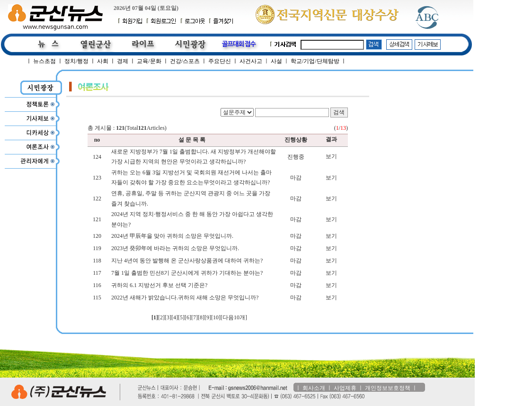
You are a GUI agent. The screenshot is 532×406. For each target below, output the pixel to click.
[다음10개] (234, 317)
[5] (181, 317)
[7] (195, 317)
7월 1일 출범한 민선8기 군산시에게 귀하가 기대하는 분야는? (187, 273)
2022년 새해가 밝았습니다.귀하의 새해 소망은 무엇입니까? (185, 298)
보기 (331, 156)
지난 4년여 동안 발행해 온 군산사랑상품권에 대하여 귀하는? (187, 261)
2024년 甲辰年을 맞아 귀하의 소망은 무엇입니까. (172, 236)
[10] (216, 317)
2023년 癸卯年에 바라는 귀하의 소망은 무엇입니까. (175, 248)
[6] (188, 317)
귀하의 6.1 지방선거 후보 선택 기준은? (159, 285)
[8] (201, 317)
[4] (175, 317)
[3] (168, 317)
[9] (208, 317)
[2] (161, 317)
